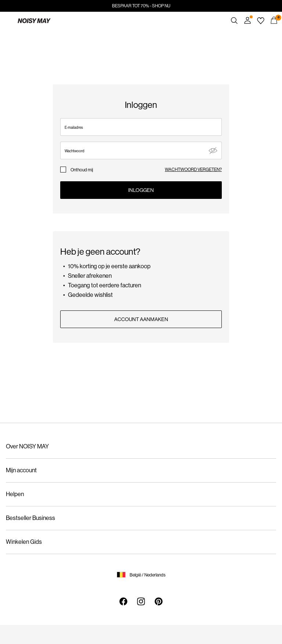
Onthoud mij (82, 170)
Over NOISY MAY (27, 446)
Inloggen (141, 190)
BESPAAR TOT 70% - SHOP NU (141, 6)
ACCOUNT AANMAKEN (141, 319)
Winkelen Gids (24, 542)
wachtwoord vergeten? (193, 170)
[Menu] (8, 21)
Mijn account (21, 470)
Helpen (15, 494)
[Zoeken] (234, 21)
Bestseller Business (30, 518)
